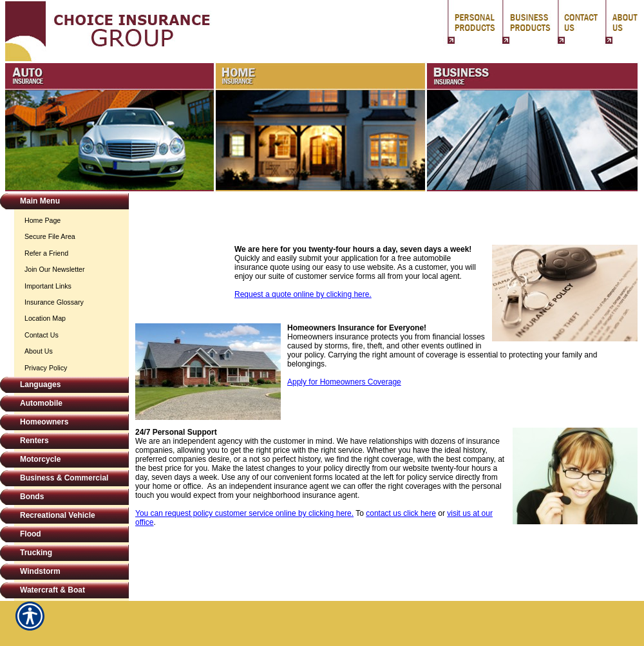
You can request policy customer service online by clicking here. (244, 513)
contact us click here (401, 513)
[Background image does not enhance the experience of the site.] (64, 203)
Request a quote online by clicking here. (303, 294)
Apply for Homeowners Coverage (344, 382)
